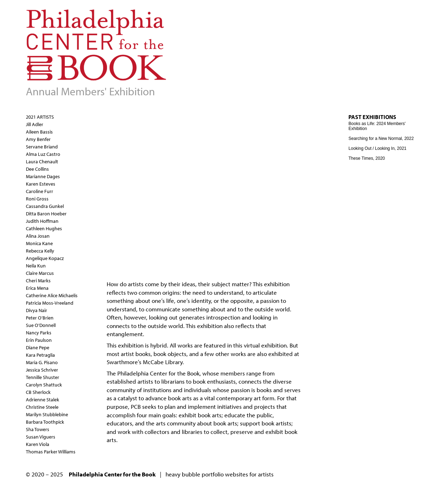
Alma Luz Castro (43, 154)
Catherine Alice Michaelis (52, 295)
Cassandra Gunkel (45, 206)
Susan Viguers (41, 437)
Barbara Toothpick (45, 422)
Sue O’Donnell (41, 325)
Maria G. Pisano (42, 362)
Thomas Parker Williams (51, 452)
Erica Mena (37, 288)
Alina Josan (38, 236)
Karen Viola (38, 444)
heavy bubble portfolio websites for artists (220, 474)
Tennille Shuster (43, 377)
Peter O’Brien (40, 318)
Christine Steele (42, 407)
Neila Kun (36, 266)
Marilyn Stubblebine (47, 414)
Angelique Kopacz (45, 258)
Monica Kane (39, 243)
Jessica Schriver (42, 370)
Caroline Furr (40, 191)
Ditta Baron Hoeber (46, 214)
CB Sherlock (38, 392)
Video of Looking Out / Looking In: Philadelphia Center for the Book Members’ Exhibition (220, 186)
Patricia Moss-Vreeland (50, 303)
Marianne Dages (43, 176)
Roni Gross (37, 199)
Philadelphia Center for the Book (158, 373)
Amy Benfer (38, 139)
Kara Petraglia (40, 355)
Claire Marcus (40, 273)
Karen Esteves (41, 184)
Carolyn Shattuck (44, 385)
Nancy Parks (39, 333)
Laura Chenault (42, 162)
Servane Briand (42, 147)
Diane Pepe (38, 347)
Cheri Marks (38, 281)
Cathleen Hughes (44, 228)
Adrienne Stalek (43, 400)
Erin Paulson (39, 340)
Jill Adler (35, 124)
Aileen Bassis (39, 132)
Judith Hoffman (42, 221)
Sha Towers (38, 429)
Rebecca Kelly (40, 251)
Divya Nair (37, 310)
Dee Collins (37, 169)
